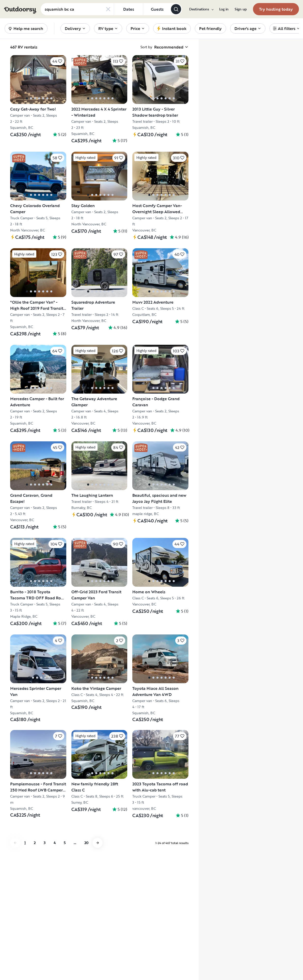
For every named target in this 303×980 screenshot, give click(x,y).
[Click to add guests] (157, 9)
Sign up (241, 9)
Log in (224, 9)
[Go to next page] (98, 843)
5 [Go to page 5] (65, 843)
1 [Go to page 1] (25, 843)
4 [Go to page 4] (55, 843)
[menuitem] (201, 9)
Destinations (201, 9)
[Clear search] (108, 9)
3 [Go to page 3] (45, 843)
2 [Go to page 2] (35, 843)
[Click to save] (57, 61)
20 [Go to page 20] (86, 843)
